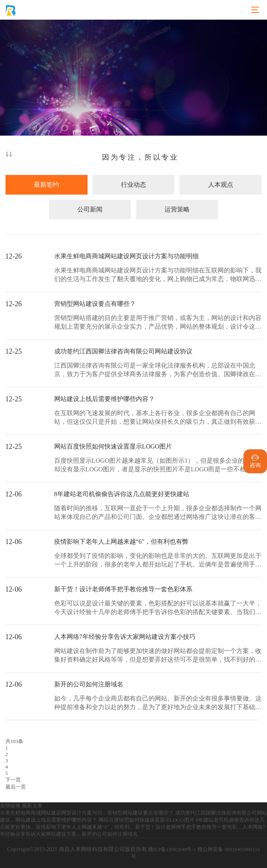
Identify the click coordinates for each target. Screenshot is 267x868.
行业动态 (133, 185)
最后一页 (16, 787)
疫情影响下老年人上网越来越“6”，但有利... (85, 827)
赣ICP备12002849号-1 (172, 849)
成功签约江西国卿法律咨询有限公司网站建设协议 (123, 351)
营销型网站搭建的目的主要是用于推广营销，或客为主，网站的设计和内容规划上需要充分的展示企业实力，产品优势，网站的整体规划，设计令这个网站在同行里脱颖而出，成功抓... (158, 323)
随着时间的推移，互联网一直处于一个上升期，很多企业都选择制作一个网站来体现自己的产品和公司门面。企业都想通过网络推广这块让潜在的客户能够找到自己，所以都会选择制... (158, 513)
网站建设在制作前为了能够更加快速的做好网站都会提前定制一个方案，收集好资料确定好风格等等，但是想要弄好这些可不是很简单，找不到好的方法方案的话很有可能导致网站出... (158, 656)
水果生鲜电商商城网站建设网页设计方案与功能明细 (126, 256)
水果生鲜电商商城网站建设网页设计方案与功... (53, 813)
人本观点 (221, 185)
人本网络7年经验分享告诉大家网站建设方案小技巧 (125, 637)
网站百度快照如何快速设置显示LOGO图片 (113, 446)
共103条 (15, 741)
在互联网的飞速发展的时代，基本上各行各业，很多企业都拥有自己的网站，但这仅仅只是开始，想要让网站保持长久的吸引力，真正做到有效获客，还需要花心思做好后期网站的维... (155, 418)
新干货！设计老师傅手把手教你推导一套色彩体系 (123, 589)
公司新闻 (90, 209)
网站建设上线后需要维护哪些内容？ (104, 399)
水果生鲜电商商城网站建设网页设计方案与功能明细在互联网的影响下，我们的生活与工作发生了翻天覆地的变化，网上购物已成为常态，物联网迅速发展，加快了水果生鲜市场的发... (158, 275)
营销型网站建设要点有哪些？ (95, 304)
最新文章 (32, 806)
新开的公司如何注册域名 (89, 684)
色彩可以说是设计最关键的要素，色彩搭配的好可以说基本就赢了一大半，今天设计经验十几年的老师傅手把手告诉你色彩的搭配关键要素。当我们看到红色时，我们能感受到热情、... (158, 608)
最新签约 (46, 185)
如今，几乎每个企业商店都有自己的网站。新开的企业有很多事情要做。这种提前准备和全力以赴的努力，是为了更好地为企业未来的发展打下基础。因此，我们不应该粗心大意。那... (158, 703)
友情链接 (10, 806)
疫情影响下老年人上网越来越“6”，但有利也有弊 (121, 542)
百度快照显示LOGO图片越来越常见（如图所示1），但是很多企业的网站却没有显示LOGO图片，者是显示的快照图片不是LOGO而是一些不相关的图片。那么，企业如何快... (156, 466)
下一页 (13, 780)
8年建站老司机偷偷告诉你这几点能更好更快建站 (122, 494)
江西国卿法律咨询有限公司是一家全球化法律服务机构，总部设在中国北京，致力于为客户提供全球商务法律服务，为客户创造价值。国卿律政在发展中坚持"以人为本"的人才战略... (158, 371)
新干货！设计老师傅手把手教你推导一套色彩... (188, 827)
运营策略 (177, 209)
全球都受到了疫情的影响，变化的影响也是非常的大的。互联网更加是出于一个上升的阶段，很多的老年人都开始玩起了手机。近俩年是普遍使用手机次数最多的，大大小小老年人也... (158, 561)
